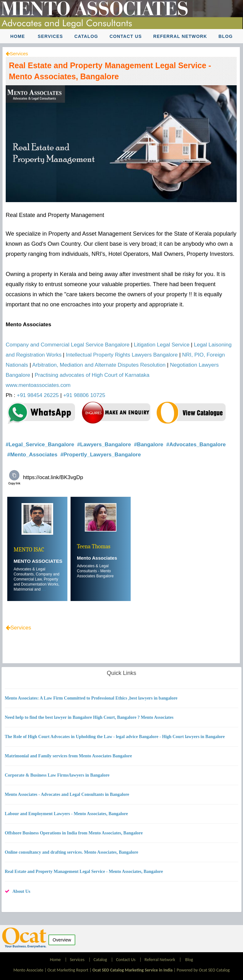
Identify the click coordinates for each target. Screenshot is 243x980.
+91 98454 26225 (38, 395)
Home (18, 36)
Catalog (86, 36)
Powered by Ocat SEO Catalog (203, 970)
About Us (21, 891)
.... (44, 589)
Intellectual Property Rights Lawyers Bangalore (122, 355)
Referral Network (180, 36)
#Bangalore (149, 445)
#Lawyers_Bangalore (105, 445)
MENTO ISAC (29, 550)
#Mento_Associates (33, 455)
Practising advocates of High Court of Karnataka (92, 375)
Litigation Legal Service (162, 345)
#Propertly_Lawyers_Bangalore (101, 455)
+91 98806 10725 (84, 395)
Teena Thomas (94, 547)
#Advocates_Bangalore (196, 445)
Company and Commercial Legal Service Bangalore (68, 345)
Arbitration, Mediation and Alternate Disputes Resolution (99, 365)
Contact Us (126, 36)
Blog (226, 36)
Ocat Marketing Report (68, 970)
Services (50, 36)
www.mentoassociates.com (38, 385)
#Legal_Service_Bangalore (41, 445)
